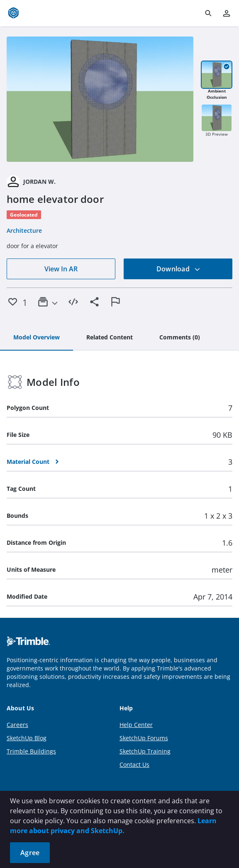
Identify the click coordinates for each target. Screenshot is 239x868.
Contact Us (134, 764)
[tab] (37, 338)
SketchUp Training (145, 751)
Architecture (24, 230)
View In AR (61, 269)
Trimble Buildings (31, 751)
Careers (17, 725)
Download (178, 269)
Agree (30, 853)
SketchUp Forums (144, 738)
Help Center (136, 725)
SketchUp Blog (27, 738)
